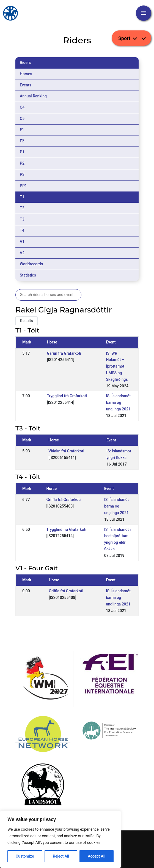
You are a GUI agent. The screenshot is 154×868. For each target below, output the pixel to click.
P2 (22, 163)
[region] (61, 839)
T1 (22, 197)
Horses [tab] (26, 74)
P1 (22, 152)
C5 (22, 119)
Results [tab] (27, 321)
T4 (22, 230)
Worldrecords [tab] (31, 264)
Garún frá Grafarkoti (64, 353)
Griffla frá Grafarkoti (63, 500)
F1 (22, 130)
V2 (22, 253)
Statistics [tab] (28, 275)
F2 (22, 141)
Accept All (97, 856)
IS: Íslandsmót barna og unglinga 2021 (119, 402)
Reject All (61, 856)
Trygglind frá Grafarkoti (67, 396)
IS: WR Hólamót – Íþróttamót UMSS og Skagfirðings (117, 366)
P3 (22, 174)
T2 (22, 208)
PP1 (23, 186)
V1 (22, 242)
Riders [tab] (25, 63)
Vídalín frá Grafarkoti (66, 451)
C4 (22, 107)
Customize (25, 856)
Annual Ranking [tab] (33, 96)
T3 (22, 219)
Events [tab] (26, 85)
